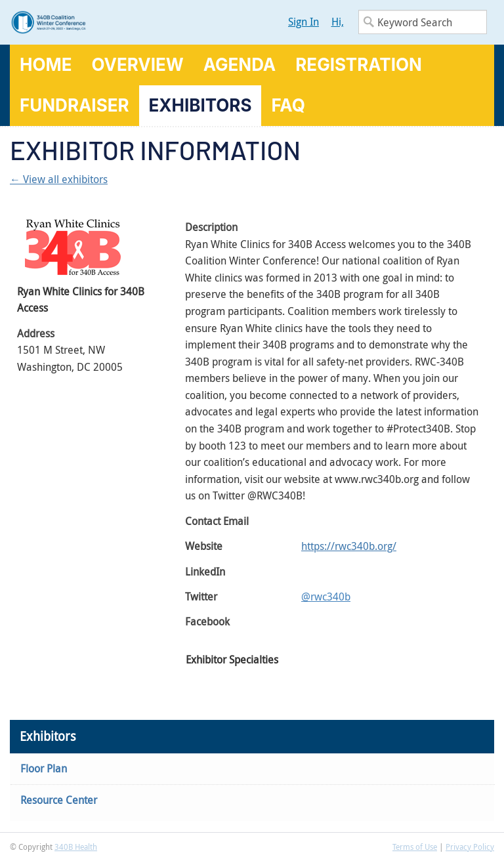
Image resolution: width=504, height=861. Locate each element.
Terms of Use (415, 847)
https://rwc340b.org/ (349, 546)
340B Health (76, 847)
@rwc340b (326, 597)
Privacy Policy (470, 847)
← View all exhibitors (59, 179)
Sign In (304, 22)
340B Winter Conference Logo (131, 22)
